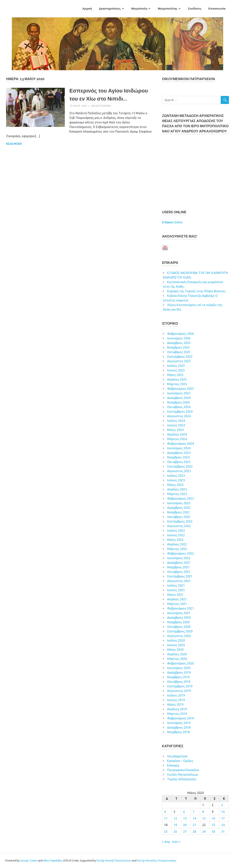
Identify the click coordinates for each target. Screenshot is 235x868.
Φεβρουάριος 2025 (180, 389)
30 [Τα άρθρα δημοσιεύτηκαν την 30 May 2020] (213, 832)
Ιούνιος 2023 (176, 480)
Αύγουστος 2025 (179, 361)
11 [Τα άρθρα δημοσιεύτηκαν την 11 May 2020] (166, 818)
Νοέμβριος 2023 (178, 457)
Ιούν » (176, 842)
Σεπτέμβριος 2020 (180, 631)
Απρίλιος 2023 (177, 489)
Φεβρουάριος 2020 (180, 663)
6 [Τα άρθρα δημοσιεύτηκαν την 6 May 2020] (184, 812)
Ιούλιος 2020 (176, 640)
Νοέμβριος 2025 (178, 347)
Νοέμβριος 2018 (178, 732)
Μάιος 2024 (175, 430)
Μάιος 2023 (175, 485)
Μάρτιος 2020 (177, 659)
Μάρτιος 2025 (177, 384)
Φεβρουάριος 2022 (180, 553)
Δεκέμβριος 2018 (179, 727)
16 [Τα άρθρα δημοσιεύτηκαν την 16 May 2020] (213, 818)
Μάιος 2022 (175, 540)
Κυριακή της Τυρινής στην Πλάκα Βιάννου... (197, 291)
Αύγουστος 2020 (179, 636)
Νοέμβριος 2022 (178, 512)
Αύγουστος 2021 (179, 581)
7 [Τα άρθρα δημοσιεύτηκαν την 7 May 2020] (194, 812)
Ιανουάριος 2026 (179, 338)
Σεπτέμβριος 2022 (180, 521)
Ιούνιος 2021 (176, 590)
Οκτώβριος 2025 (179, 352)
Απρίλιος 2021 (177, 599)
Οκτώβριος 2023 (179, 462)
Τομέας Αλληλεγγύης (182, 779)
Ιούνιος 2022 (176, 535)
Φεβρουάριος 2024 (180, 444)
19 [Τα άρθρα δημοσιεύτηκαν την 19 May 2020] (175, 825)
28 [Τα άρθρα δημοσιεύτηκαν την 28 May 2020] (194, 832)
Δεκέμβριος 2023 (179, 453)
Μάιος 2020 (175, 650)
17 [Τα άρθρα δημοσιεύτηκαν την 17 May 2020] (223, 818)
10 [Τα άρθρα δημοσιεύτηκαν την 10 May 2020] (223, 812)
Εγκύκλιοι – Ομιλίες (180, 761)
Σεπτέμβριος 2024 (180, 411)
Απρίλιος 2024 (177, 434)
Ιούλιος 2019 (176, 695)
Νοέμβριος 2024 (178, 402)
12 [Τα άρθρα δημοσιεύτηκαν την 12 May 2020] (175, 818)
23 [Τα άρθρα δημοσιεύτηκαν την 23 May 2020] (213, 825)
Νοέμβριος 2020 (178, 622)
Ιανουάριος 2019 (179, 723)
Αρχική (87, 9)
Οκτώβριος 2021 (179, 572)
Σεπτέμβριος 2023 (180, 466)
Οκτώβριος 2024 (179, 407)
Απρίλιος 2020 (177, 654)
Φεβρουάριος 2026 (180, 334)
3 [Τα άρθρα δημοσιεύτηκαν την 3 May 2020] (222, 805)
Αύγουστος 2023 (179, 471)
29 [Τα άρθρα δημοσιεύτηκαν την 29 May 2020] (204, 832)
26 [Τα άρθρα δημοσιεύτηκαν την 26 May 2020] (175, 832)
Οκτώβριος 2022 (179, 517)
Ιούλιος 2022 (176, 531)
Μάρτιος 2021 (177, 604)
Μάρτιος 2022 (177, 549)
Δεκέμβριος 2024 (179, 398)
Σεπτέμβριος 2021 (180, 576)
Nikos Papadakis (53, 861)
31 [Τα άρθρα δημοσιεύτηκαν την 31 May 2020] (223, 832)
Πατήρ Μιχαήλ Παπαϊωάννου (114, 861)
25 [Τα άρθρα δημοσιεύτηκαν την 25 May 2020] (166, 832)
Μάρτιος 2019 (177, 714)
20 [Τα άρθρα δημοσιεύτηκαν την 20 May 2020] (185, 825)
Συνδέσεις (195, 9)
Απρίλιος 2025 (177, 379)
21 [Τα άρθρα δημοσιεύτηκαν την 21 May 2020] (194, 825)
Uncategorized (101, 106)
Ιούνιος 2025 (176, 370)
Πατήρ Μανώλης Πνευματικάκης (157, 861)
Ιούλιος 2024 (176, 421)
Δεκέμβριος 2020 (179, 618)
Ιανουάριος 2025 (179, 393)
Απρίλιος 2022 (177, 544)
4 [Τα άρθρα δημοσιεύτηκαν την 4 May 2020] (165, 812)
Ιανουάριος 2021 (179, 613)
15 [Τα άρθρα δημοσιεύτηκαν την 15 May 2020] (204, 818)
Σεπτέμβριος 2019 (180, 686)
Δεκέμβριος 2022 (179, 508)
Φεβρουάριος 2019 (180, 718)
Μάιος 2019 (175, 705)
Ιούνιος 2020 (176, 645)
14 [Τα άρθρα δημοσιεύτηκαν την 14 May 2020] (194, 818)
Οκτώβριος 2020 (179, 627)
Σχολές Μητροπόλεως (183, 775)
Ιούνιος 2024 (176, 425)
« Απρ (166, 842)
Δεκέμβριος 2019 (179, 672)
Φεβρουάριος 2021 (180, 608)
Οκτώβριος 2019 (179, 682)
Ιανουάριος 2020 (179, 668)
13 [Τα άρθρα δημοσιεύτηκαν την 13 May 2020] (185, 818)
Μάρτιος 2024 (177, 439)
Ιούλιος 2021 (176, 585)
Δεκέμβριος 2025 (179, 343)
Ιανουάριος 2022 (179, 558)
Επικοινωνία (217, 9)
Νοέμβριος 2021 (178, 567)
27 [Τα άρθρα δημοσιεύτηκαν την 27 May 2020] (185, 832)
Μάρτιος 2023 (177, 494)
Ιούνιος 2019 (176, 700)
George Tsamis (29, 861)
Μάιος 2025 (175, 375)
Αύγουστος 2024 (179, 416)
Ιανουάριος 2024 (179, 448)
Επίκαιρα (173, 765)
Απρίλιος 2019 (177, 709)
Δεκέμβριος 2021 (179, 563)
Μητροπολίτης (168, 9)
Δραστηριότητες (110, 9)
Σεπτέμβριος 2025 (180, 357)
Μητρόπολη (139, 9)
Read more (14, 144)
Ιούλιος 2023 (176, 476)
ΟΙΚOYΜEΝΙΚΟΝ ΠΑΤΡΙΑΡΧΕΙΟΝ (188, 79)
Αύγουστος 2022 (179, 526)
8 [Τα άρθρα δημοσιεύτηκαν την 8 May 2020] (203, 812)
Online (172, 222)
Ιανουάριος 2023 (179, 503)
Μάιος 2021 (175, 595)
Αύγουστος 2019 (179, 691)
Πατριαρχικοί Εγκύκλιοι (183, 770)
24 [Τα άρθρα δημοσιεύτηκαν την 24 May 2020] (223, 825)
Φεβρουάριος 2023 (180, 498)
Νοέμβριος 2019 (178, 677)
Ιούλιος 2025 (176, 366)
